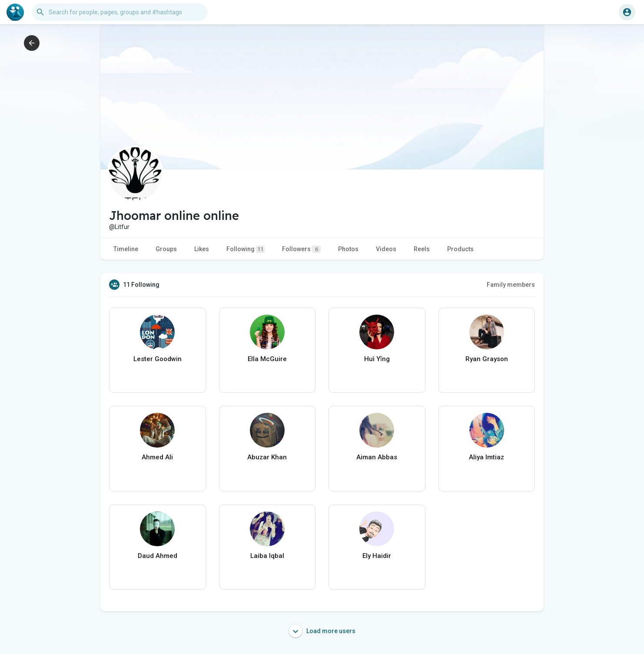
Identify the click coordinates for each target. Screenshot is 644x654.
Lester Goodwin (158, 359)
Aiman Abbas (377, 457)
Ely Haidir (377, 556)
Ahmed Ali (157, 457)
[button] (120, 12)
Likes (202, 249)
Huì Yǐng (377, 359)
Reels (422, 249)
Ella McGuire (267, 359)
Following (246, 249)
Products (460, 249)
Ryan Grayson (487, 359)
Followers (301, 249)
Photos (348, 249)
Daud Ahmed (158, 556)
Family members (511, 285)
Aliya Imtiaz (486, 457)
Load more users (322, 631)
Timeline (126, 249)
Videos (386, 249)
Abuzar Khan (267, 457)
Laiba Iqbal (267, 556)
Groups (166, 249)
